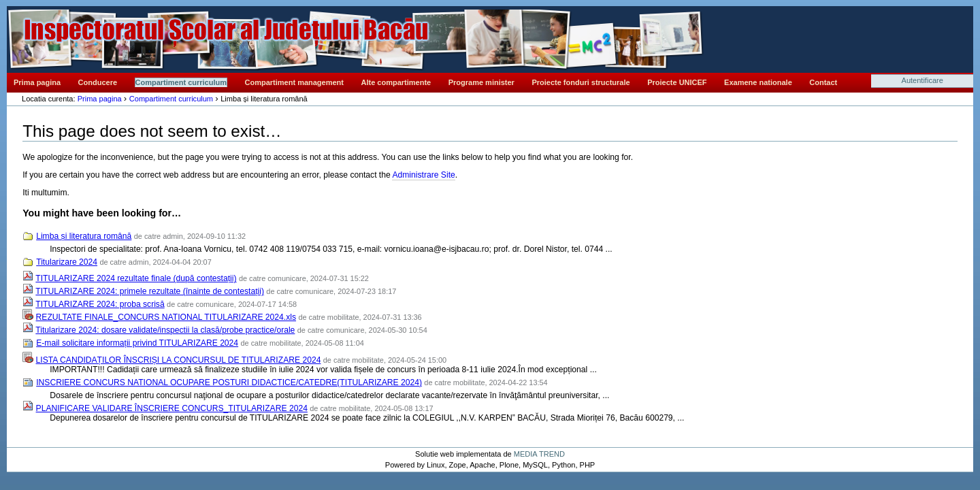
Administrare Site (423, 175)
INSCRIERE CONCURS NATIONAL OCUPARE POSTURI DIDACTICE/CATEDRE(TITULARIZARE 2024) (229, 382)
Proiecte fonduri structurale (581, 82)
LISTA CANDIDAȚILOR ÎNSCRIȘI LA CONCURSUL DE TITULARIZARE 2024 (179, 360)
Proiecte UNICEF (677, 82)
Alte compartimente (396, 82)
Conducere (98, 82)
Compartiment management (294, 82)
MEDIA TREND (539, 454)
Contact (823, 82)
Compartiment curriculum (181, 82)
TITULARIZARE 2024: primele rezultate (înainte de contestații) (150, 291)
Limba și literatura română (84, 236)
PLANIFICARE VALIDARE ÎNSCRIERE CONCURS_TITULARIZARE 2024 (172, 408)
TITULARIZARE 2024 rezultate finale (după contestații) (136, 278)
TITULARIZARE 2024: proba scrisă (100, 304)
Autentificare (922, 80)
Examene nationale (758, 82)
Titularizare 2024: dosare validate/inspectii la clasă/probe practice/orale (165, 330)
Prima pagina (37, 82)
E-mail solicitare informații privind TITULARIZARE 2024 (137, 343)
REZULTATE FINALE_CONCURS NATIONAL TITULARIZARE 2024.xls (166, 317)
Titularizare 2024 (67, 262)
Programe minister (481, 82)
